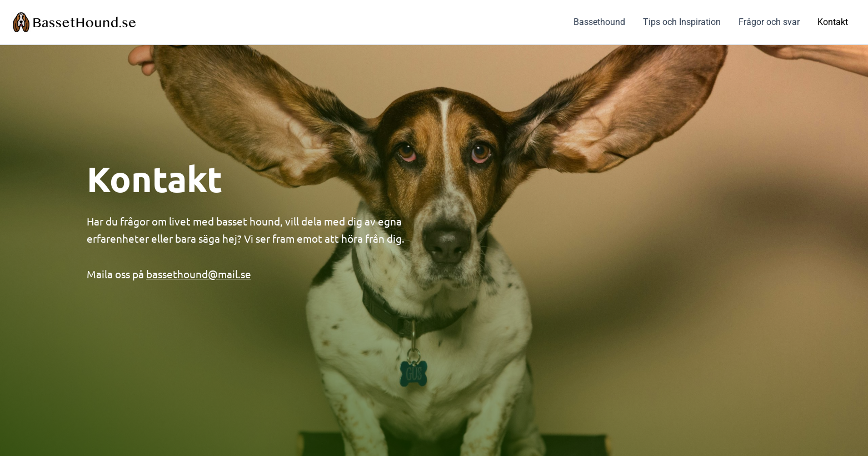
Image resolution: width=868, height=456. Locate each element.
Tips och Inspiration (682, 22)
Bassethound (599, 22)
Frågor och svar (769, 22)
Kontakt (833, 22)
